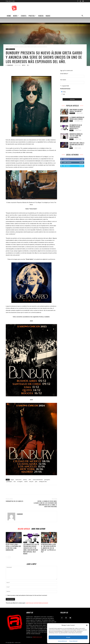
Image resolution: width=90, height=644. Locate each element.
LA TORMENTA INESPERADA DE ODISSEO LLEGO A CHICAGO (77, 118)
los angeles (20, 482)
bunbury (25, 480)
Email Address (64, 74)
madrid (26, 482)
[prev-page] (7, 557)
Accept (68, 637)
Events (24, 16)
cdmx (30, 480)
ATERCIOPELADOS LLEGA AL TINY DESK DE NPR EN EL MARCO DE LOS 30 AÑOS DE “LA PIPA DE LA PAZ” (48, 548)
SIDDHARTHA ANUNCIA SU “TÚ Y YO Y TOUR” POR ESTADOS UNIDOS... (76, 136)
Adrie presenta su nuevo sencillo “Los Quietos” (76, 110)
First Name (63, 80)
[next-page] (9, 557)
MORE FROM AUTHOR (38, 529)
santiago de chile (43, 482)
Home (7, 47)
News (16, 16)
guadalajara (9, 482)
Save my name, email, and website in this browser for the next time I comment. (27, 595)
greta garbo (47, 480)
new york (31, 482)
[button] (87, 625)
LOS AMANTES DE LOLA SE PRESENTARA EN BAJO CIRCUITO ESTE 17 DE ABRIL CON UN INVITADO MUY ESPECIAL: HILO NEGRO (31, 549)
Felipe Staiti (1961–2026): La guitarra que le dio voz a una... (77, 145)
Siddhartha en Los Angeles (14, 501)
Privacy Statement (73, 641)
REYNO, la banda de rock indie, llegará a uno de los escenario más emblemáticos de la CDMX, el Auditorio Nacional (45, 504)
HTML (64, 92)
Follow (81, 162)
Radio (48, 16)
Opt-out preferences (62, 641)
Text (64, 94)
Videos (41, 16)
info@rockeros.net (37, 637)
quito (36, 482)
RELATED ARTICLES (24, 529)
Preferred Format (65, 89)
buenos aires (18, 480)
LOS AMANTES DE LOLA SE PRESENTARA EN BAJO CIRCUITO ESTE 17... (76, 127)
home (9, 16)
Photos (32, 16)
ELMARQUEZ (10, 65)
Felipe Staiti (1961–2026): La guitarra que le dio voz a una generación (13, 547)
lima (15, 482)
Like (82, 159)
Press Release (12, 49)
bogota (12, 480)
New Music (44, 542)
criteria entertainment (38, 480)
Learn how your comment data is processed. (37, 603)
